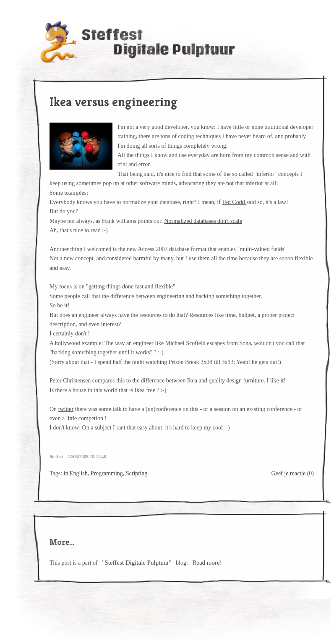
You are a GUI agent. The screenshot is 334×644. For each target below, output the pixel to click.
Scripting (137, 473)
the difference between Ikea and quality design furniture (198, 381)
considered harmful (129, 258)
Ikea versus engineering (114, 102)
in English (76, 473)
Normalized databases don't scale (203, 221)
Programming (107, 473)
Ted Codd (234, 202)
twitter (66, 409)
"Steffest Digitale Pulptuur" (137, 563)
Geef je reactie (289, 473)
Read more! (207, 563)
